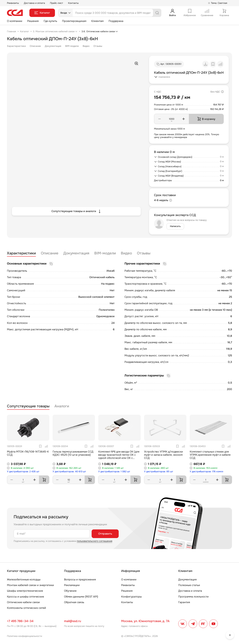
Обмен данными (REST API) (81, 597)
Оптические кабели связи (23, 602)
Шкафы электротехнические (25, 591)
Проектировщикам (74, 21)
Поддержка (116, 21)
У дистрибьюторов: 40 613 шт (69, 472)
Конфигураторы (131, 597)
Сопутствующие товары (28, 406)
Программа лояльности (193, 597)
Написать (175, 226)
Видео (86, 46)
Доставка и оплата (34, 3)
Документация (53, 46)
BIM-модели (72, 46)
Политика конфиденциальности (24, 636)
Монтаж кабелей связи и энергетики (30, 585)
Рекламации (72, 585)
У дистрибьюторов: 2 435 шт (23, 472)
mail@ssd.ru (73, 621)
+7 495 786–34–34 (20, 621)
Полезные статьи (189, 585)
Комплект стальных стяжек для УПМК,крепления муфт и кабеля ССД (210, 455)
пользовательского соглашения (95, 541)
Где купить (50, 21)
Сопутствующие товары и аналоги (76, 211)
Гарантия (184, 602)
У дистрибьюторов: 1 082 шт (114, 472)
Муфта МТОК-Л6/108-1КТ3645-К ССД (28, 453)
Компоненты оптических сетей (26, 608)
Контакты (73, 3)
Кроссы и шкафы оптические (25, 597)
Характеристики (16, 46)
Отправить (105, 534)
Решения (33, 21)
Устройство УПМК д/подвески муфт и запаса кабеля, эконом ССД (163, 455)
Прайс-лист (57, 3)
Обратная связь (74, 602)
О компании (15, 21)
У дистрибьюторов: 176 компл (206, 472)
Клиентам (97, 21)
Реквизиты (13, 3)
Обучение (70, 591)
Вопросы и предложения (80, 579)
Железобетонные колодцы (24, 579)
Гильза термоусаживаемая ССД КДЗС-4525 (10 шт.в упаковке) (73, 453)
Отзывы (98, 46)
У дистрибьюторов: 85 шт (159, 472)
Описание (35, 46)
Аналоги (62, 406)
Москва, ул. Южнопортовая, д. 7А (145, 621)
